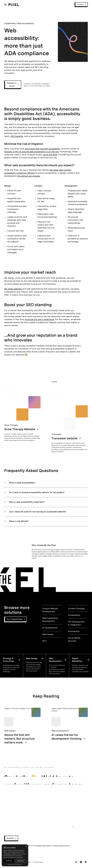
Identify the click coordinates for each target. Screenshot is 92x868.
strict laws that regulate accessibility (43, 149)
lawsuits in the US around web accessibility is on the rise (31, 152)
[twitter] (86, 862)
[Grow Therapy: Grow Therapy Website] (22, 407)
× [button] (26, 846)
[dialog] (15, 855)
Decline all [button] (21, 861)
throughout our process (29, 176)
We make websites (13, 289)
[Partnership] (78, 631)
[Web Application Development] (52, 620)
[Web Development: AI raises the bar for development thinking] (70, 724)
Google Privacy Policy (43, 846)
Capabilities (10, 23)
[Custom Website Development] (52, 610)
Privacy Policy (38, 862)
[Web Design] (52, 634)
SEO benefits (17, 136)
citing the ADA (50, 155)
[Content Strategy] (78, 609)
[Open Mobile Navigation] (5, 5)
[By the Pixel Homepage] (14, 5)
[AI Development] (52, 628)
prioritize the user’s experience (39, 319)
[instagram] (76, 863)
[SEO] (52, 641)
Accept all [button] (9, 861)
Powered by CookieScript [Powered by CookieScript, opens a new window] (15, 864)
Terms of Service (60, 846)
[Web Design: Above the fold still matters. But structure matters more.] (22, 726)
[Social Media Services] (78, 639)
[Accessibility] (78, 615)
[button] (46, 485)
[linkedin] (81, 863)
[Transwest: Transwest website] (70, 417)
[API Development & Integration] (78, 623)
